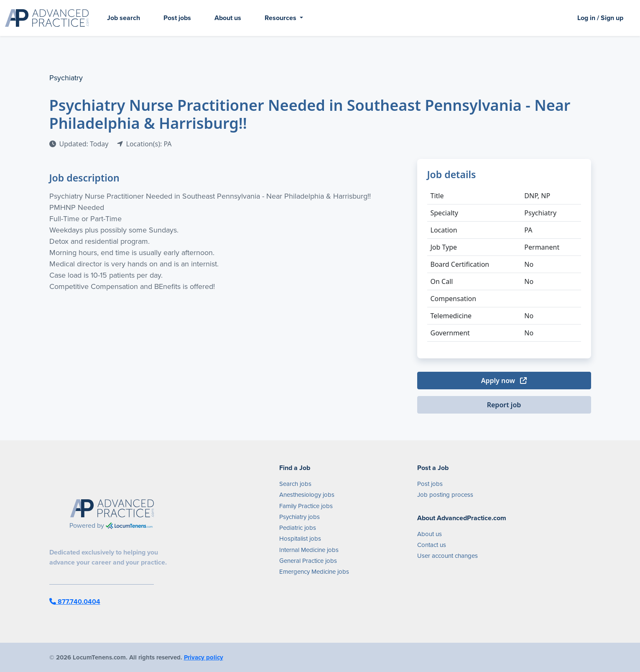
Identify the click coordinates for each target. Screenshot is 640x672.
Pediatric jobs (298, 528)
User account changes (447, 556)
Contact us (432, 545)
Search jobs (295, 484)
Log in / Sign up (600, 18)
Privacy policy (204, 657)
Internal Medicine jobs (309, 550)
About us (228, 18)
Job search (124, 18)
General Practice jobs (308, 561)
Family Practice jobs (306, 506)
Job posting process (445, 495)
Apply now (504, 381)
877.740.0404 (75, 602)
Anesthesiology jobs (307, 495)
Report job (504, 405)
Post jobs (177, 18)
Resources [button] (281, 18)
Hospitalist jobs (300, 539)
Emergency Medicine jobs (314, 572)
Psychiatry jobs (300, 517)
